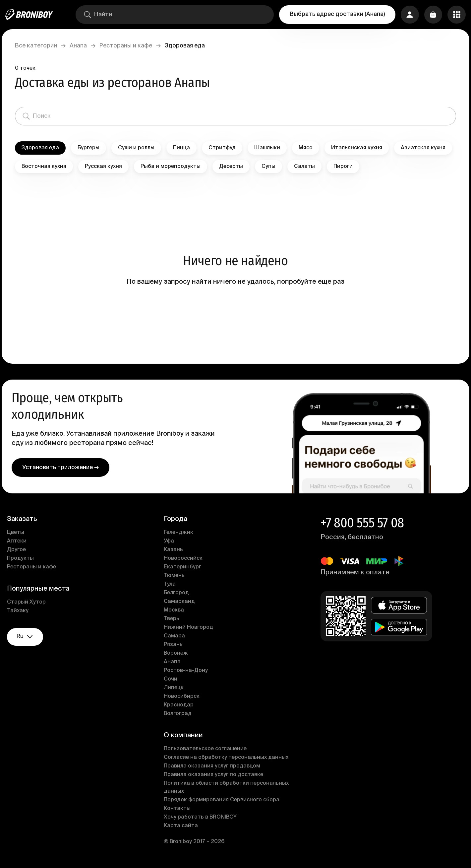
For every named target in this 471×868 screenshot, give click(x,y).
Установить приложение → (64, 469)
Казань (175, 551)
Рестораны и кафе (129, 46)
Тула (171, 585)
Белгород (178, 594)
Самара (176, 637)
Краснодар (180, 706)
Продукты (24, 559)
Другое (20, 551)
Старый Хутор (30, 603)
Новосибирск (183, 697)
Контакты (178, 810)
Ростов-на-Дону (187, 672)
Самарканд (181, 603)
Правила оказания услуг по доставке (215, 776)
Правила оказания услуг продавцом (213, 767)
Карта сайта (182, 827)
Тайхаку (21, 612)
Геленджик (180, 534)
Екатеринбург (184, 568)
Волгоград (179, 715)
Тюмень (176, 577)
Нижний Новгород (190, 628)
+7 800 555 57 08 (361, 524)
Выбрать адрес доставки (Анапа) (336, 14)
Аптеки (20, 542)
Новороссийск (184, 559)
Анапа (82, 46)
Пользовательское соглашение (206, 750)
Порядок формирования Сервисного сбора (223, 801)
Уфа (170, 542)
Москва (175, 611)
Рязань (175, 646)
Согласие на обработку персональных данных (227, 759)
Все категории (40, 46)
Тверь (173, 620)
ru (30, 638)
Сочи (172, 680)
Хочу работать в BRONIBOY (202, 818)
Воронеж (177, 654)
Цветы (19, 534)
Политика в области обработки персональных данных (228, 788)
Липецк (175, 689)
